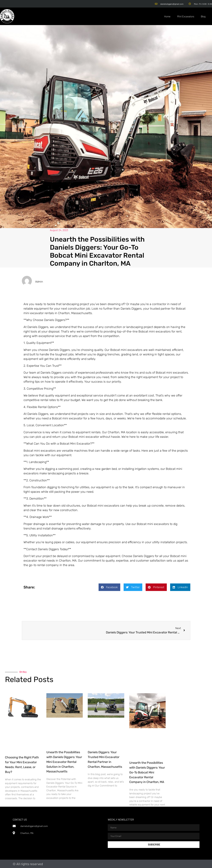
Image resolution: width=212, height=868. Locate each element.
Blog (203, 16)
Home (167, 16)
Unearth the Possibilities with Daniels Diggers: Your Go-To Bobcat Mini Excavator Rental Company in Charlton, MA (147, 772)
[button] (109, 587)
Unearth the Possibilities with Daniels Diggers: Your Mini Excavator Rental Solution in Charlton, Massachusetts (64, 762)
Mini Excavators (186, 16)
